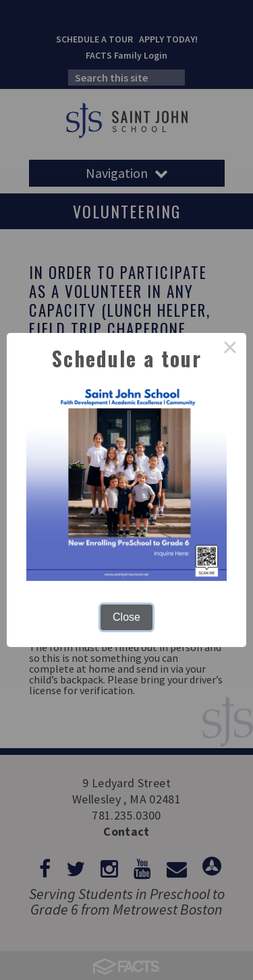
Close (126, 617)
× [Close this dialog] (230, 349)
